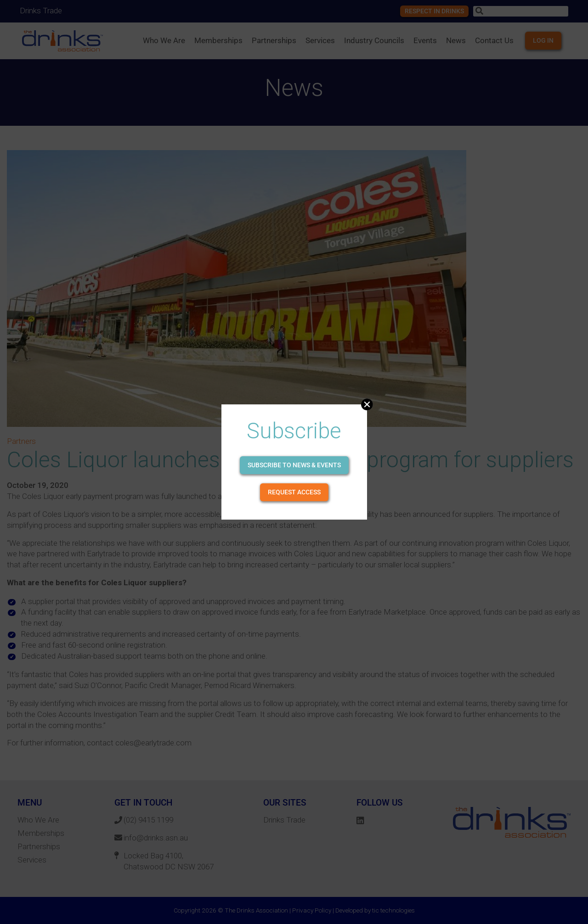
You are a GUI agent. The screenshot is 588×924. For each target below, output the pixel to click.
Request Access (294, 492)
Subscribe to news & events (294, 465)
